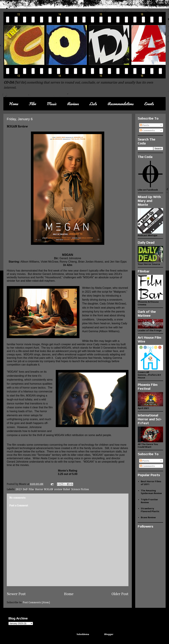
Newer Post (16, 594)
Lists (93, 104)
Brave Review (148, 517)
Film (32, 104)
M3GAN (49, 489)
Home (13, 104)
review (58, 489)
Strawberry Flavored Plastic (150, 510)
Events (149, 104)
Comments (147, 130)
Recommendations (120, 104)
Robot (67, 489)
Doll (25, 489)
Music (51, 104)
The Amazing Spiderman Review (151, 492)
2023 (19, 489)
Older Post (120, 594)
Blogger (109, 634)
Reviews (73, 104)
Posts (144, 125)
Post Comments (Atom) (36, 603)
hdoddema (83, 634)
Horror (39, 489)
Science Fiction (80, 489)
